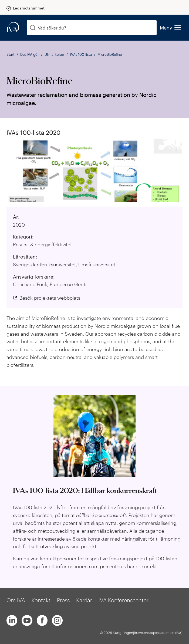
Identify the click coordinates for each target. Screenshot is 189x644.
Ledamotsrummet (29, 8)
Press (63, 600)
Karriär (84, 600)
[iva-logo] (13, 27)
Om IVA (16, 600)
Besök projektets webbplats (50, 298)
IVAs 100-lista (81, 54)
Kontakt (41, 600)
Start (11, 54)
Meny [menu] (170, 28)
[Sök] (33, 28)
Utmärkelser (54, 54)
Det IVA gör (30, 54)
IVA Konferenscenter (124, 600)
